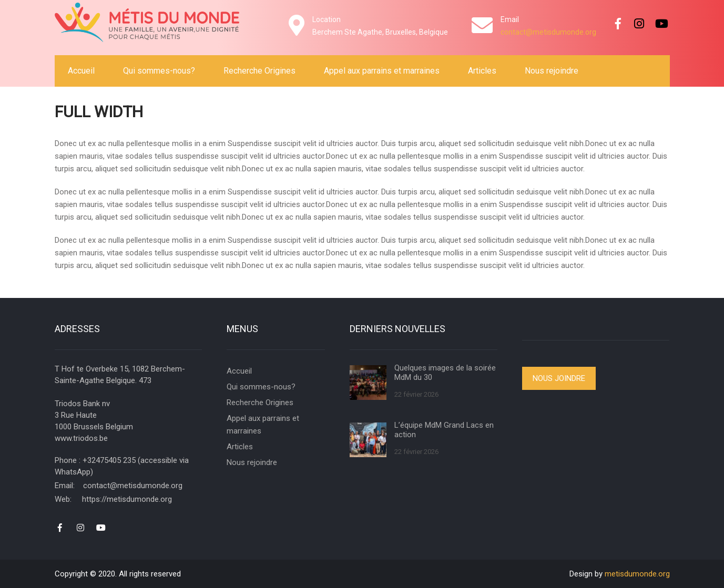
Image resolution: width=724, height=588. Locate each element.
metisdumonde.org (637, 574)
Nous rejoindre (552, 71)
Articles (482, 71)
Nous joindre (559, 378)
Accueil (81, 71)
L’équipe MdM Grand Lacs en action (444, 430)
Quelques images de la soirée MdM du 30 (445, 373)
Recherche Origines (259, 71)
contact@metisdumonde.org (548, 32)
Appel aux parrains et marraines (382, 71)
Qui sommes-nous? (159, 71)
